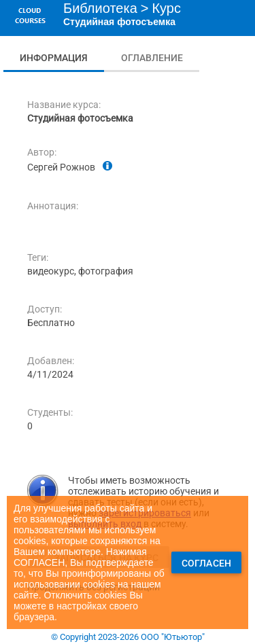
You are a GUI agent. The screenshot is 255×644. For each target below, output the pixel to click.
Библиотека (100, 8)
